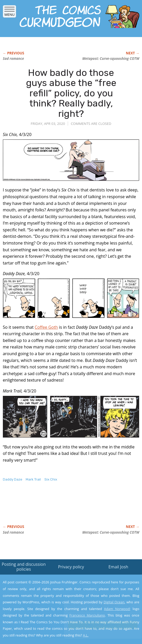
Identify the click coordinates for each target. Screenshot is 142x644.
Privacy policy (71, 567)
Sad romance (13, 59)
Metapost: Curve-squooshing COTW (111, 59)
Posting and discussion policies (24, 567)
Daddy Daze (13, 479)
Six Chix (51, 479)
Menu (9, 13)
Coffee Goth (46, 327)
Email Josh (118, 567)
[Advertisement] (64, 509)
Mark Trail (33, 479)
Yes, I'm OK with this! (98, 625)
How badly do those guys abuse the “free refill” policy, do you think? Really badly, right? (71, 93)
